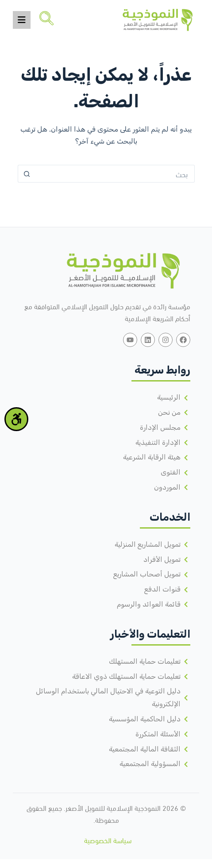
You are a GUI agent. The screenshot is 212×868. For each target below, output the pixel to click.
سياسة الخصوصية (108, 840)
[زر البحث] (27, 174)
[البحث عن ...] (115, 174)
